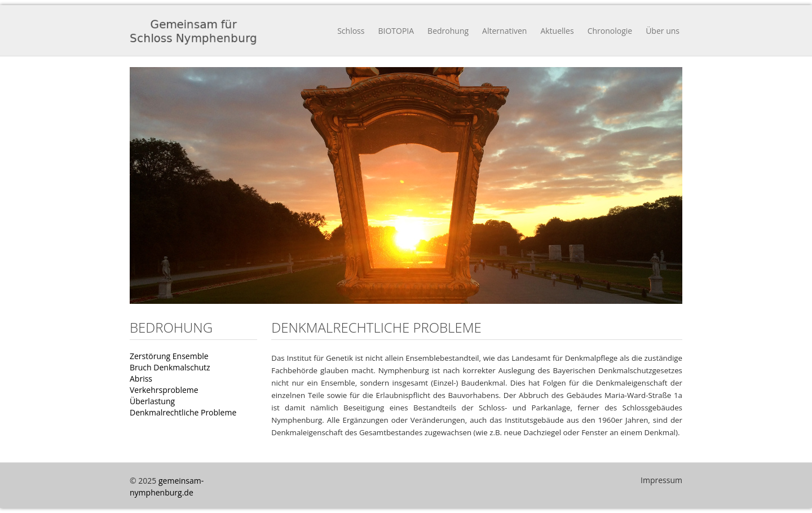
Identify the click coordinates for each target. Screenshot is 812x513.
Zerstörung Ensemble (169, 356)
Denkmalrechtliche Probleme (183, 412)
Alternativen (504, 31)
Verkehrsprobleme (164, 390)
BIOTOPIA (396, 31)
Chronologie (610, 31)
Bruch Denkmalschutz (170, 367)
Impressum (661, 480)
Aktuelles (557, 31)
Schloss (351, 31)
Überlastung (152, 401)
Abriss (141, 379)
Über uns (663, 31)
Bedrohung (448, 31)
